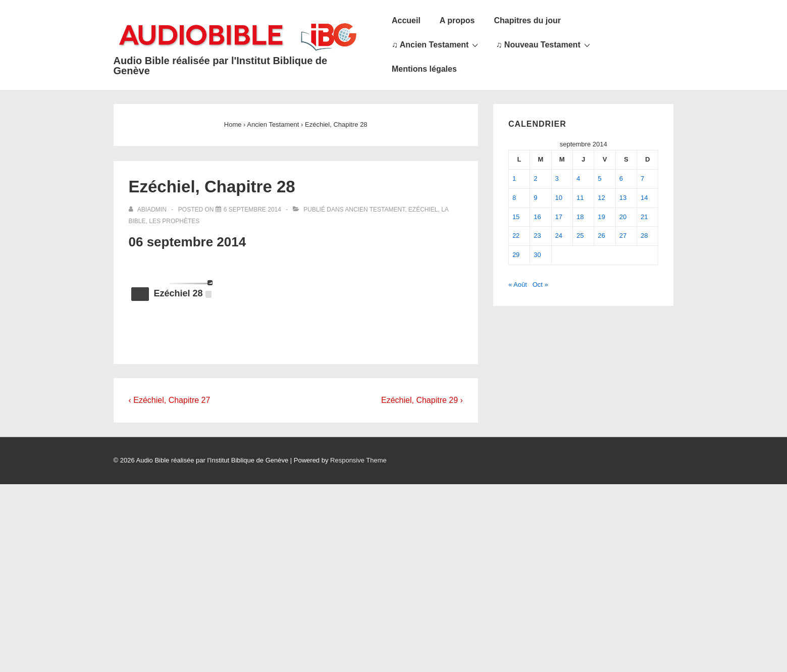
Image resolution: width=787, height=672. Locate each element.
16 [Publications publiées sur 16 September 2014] (537, 217)
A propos (457, 20)
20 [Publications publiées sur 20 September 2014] (623, 217)
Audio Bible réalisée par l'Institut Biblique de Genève (221, 66)
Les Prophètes (174, 221)
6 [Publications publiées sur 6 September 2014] (621, 178)
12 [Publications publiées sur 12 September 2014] (601, 198)
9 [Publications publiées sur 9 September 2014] (535, 198)
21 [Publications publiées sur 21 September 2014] (644, 217)
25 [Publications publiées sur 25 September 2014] (580, 236)
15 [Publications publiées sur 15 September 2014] (516, 217)
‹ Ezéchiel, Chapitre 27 (170, 400)
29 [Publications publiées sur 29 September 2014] (516, 255)
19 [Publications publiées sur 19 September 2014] (601, 217)
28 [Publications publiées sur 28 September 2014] (644, 236)
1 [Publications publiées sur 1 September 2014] (514, 178)
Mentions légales (424, 69)
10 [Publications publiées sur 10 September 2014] (559, 198)
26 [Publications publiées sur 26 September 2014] (601, 236)
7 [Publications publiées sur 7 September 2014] (642, 178)
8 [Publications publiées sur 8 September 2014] (514, 198)
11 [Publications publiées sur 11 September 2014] (580, 198)
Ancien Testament (375, 210)
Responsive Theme (358, 460)
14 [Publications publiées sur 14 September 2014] (644, 198)
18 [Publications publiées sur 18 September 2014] (580, 217)
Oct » (540, 285)
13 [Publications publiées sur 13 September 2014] (623, 198)
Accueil (406, 20)
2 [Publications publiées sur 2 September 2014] (535, 178)
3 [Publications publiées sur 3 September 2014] (557, 178)
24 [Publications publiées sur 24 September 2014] (559, 236)
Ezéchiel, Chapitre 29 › (422, 400)
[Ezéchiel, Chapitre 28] (252, 210)
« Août (518, 285)
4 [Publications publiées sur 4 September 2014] (578, 178)
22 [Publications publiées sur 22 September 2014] (516, 236)
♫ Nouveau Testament (544, 44)
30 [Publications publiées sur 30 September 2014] (537, 255)
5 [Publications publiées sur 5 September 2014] (599, 178)
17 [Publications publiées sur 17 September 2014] (559, 217)
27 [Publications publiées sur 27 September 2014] (623, 236)
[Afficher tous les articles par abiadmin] (149, 210)
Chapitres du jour (527, 20)
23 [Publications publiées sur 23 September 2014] (537, 236)
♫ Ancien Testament (436, 44)
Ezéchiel (423, 210)
